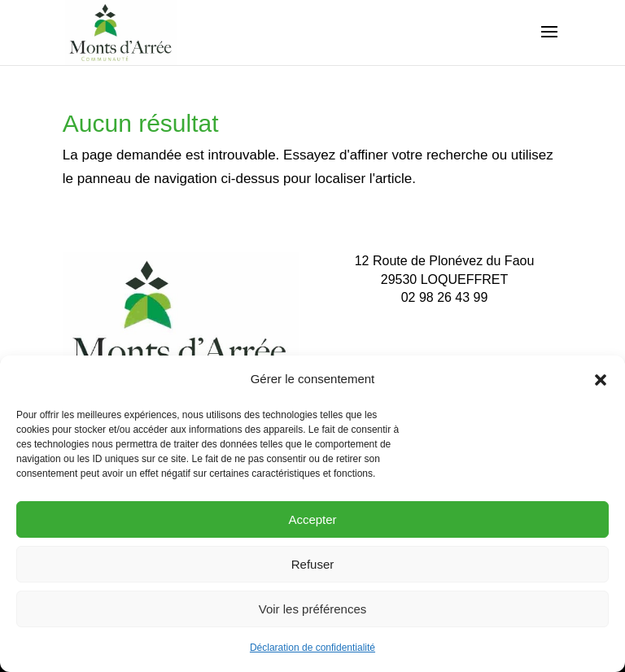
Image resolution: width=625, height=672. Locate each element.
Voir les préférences (313, 609)
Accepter (312, 519)
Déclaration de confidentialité (312, 648)
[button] (601, 380)
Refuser (313, 564)
